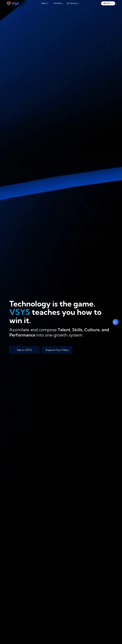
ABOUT (46, 3)
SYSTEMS (58, 3)
